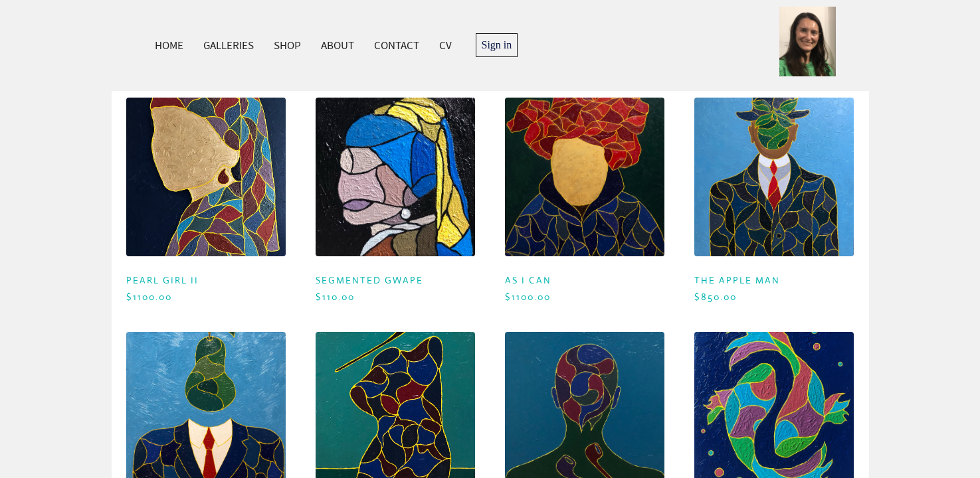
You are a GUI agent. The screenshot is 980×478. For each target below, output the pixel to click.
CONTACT (397, 45)
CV (445, 45)
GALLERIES (229, 45)
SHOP (287, 45)
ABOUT (338, 45)
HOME (169, 45)
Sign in (497, 45)
